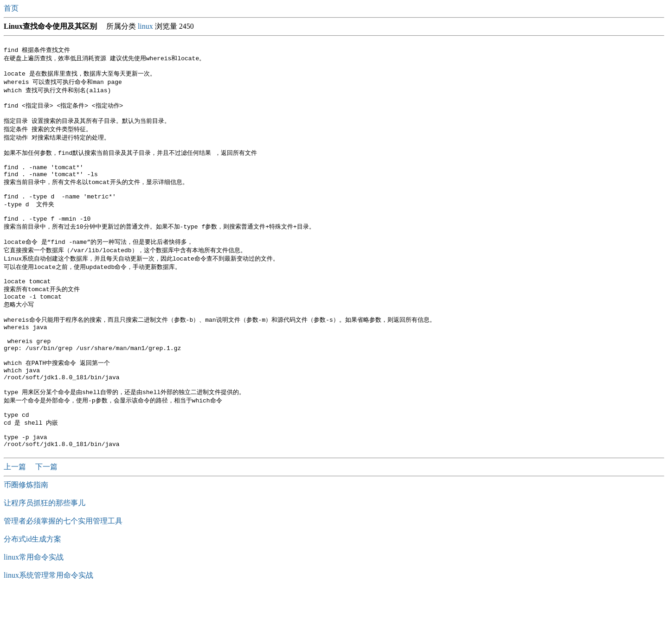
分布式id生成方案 (32, 590)
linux (145, 26)
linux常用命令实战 (34, 609)
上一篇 (16, 518)
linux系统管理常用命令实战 (48, 627)
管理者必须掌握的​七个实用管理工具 (63, 572)
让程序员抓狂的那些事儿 (45, 554)
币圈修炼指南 (26, 536)
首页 (12, 8)
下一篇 (46, 518)
